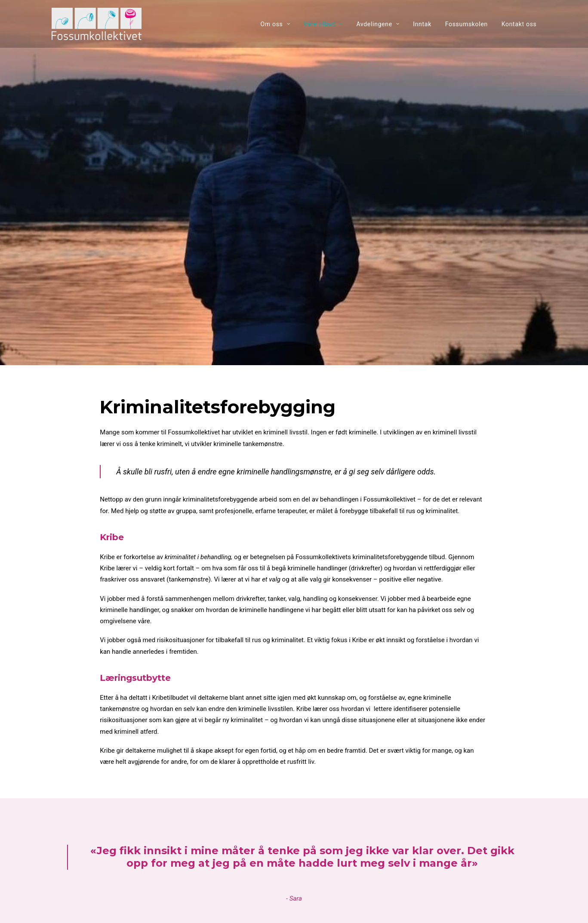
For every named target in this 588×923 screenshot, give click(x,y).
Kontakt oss (519, 24)
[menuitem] (278, 24)
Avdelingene (378, 24)
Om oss (275, 24)
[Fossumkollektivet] (97, 24)
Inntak (422, 24)
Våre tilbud (323, 24)
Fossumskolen (466, 24)
